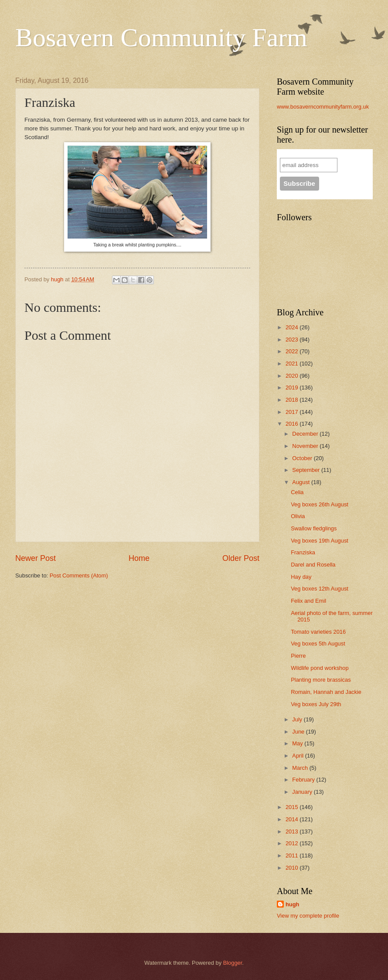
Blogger (233, 963)
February (304, 780)
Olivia (298, 516)
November (306, 446)
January (303, 792)
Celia (297, 492)
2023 (293, 340)
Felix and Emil (308, 601)
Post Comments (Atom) (79, 575)
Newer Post (36, 558)
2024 (293, 327)
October (303, 458)
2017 (293, 412)
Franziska (303, 552)
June (299, 732)
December (306, 434)
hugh (292, 904)
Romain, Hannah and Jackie (326, 692)
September (307, 470)
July (298, 719)
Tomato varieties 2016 (318, 632)
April (298, 756)
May (298, 743)
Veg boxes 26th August (320, 504)
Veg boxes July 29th (316, 704)
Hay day (301, 577)
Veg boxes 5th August (318, 644)
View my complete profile (308, 916)
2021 (293, 364)
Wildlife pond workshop (320, 668)
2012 (293, 843)
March (301, 768)
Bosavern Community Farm (161, 38)
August (302, 482)
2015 (293, 807)
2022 (293, 351)
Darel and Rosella (313, 565)
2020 (293, 376)
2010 (293, 868)
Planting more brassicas (321, 680)
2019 (293, 388)
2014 (293, 819)
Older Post (241, 558)
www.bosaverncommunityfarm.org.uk (323, 107)
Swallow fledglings (314, 528)
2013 (293, 831)
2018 (293, 400)
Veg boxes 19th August (320, 541)
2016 (293, 424)
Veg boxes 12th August (320, 589)
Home (139, 558)
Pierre (298, 656)
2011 (293, 855)
